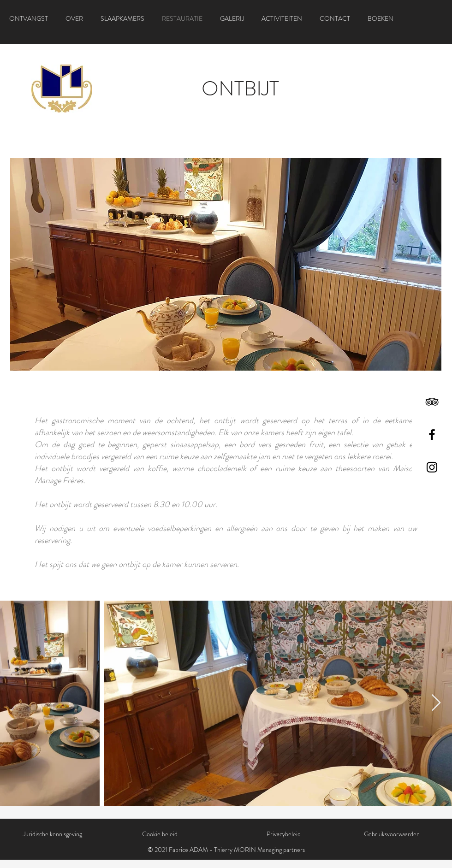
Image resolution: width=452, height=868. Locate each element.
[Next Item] (436, 703)
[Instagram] (432, 467)
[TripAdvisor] (432, 402)
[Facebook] (432, 434)
